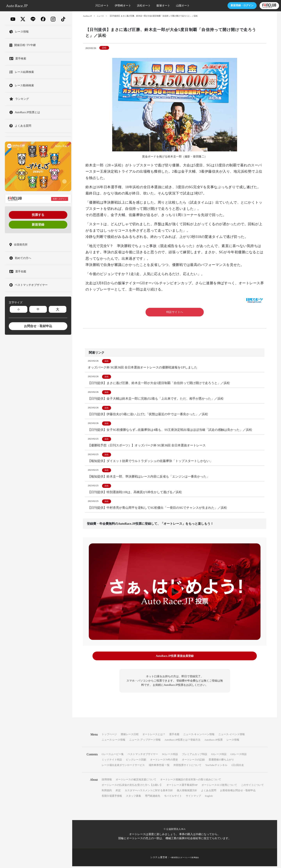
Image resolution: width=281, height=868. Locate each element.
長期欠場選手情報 (112, 798)
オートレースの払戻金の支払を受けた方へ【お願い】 (132, 787)
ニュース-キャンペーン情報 (199, 736)
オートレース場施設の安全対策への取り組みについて (191, 781)
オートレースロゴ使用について (219, 787)
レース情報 (233, 741)
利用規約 (107, 792)
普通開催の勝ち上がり (221, 761)
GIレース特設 (219, 756)
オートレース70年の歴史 (164, 761)
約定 (118, 792)
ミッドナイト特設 (112, 761)
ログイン (222, 6)
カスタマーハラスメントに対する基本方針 (149, 792)
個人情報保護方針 (187, 792)
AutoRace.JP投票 (213, 741)
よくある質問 (209, 792)
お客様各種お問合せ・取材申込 (238, 792)
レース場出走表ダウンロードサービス (123, 767)
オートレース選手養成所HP (182, 787)
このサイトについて (252, 787)
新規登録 (38, 225)
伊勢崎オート (104, 6)
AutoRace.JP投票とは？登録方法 (183, 741)
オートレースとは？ (154, 736)
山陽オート (164, 6)
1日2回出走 (238, 767)
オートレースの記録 (193, 761)
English (209, 798)
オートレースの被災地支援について (136, 781)
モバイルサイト (173, 798)
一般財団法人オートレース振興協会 (184, 859)
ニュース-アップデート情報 (145, 741)
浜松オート (125, 6)
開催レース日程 (130, 736)
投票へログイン (60, 199)
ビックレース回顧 (136, 761)
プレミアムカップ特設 (195, 756)
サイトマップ (193, 798)
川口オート (83, 6)
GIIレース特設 (239, 756)
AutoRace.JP (88, 16)
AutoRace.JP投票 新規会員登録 (175, 659)
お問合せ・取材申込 (38, 326)
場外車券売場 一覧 (159, 767)
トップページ (109, 736)
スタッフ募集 (133, 798)
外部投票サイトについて (187, 767)
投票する (38, 215)
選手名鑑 (174, 736)
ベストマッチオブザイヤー (143, 756)
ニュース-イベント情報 (231, 736)
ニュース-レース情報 (113, 741)
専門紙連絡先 (153, 798)
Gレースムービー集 (113, 756)
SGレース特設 (170, 756)
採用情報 (107, 781)
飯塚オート (144, 6)
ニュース (102, 16)
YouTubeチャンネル (216, 767)
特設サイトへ (175, 312)
